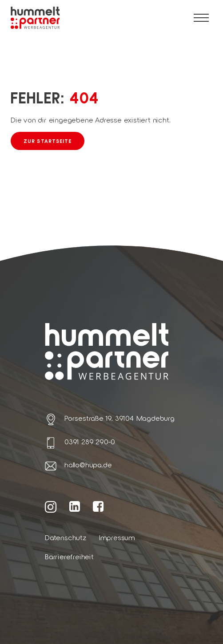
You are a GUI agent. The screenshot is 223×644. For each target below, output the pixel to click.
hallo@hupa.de (88, 464)
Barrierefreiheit (69, 556)
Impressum (117, 537)
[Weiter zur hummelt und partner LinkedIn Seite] (75, 506)
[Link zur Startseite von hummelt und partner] (35, 18)
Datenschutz (66, 537)
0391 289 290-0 (90, 441)
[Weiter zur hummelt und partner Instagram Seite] (51, 506)
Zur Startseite (48, 141)
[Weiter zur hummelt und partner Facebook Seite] (98, 506)
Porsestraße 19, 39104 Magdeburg (119, 418)
